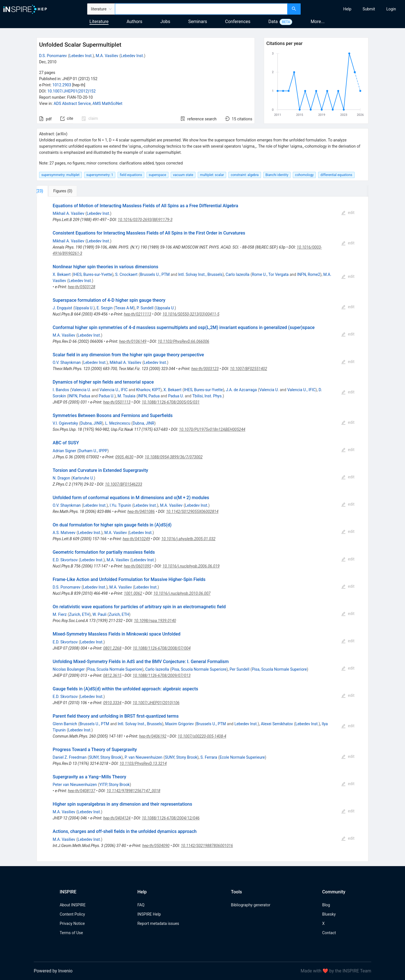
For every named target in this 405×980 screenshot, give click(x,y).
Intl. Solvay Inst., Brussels (201, 274)
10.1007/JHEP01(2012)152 (71, 91)
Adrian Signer (64, 451)
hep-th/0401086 (141, 512)
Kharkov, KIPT (148, 390)
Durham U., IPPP (93, 451)
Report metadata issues (158, 923)
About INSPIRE (73, 905)
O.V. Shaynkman (67, 362)
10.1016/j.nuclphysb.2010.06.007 (182, 593)
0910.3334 (112, 703)
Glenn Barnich (65, 724)
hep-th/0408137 (82, 791)
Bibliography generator (251, 905)
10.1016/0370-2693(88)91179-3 (145, 220)
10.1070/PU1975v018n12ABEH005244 (212, 429)
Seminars (198, 22)
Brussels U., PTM (155, 274)
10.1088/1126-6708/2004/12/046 (171, 818)
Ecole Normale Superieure (242, 757)
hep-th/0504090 (156, 846)
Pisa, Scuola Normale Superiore (115, 669)
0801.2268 (112, 648)
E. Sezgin (104, 308)
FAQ (141, 905)
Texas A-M (124, 308)
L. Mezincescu (118, 423)
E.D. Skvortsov (65, 560)
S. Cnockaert (126, 274)
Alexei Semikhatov (277, 724)
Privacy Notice (72, 923)
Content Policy (72, 914)
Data (273, 22)
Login (391, 9)
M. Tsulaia (127, 396)
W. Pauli (100, 614)
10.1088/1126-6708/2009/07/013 (162, 675)
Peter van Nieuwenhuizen (75, 785)
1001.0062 (133, 593)
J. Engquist (62, 308)
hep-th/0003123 (205, 369)
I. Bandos (61, 390)
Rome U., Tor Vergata (270, 274)
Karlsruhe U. (83, 478)
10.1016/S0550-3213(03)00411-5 (191, 314)
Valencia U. (81, 390)
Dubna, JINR (91, 423)
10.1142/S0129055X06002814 (192, 512)
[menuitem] (347, 9)
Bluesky (329, 914)
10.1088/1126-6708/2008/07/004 (162, 648)
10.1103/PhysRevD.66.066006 (184, 341)
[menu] (354, 9)
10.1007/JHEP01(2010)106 (156, 703)
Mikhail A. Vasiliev (68, 213)
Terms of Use (71, 933)
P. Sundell (145, 308)
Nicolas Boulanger (69, 669)
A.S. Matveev (64, 533)
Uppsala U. (84, 308)
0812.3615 (112, 675)
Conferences (238, 22)
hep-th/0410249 (136, 539)
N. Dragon (61, 478)
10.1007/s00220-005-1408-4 (202, 736)
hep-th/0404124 (117, 818)
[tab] (55, 191)
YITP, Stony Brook (114, 785)
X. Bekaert (62, 274)
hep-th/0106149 (133, 341)
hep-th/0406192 (153, 736)
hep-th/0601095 (137, 566)
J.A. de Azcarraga (241, 390)
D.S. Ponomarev (53, 56)
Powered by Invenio (53, 971)
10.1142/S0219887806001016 (207, 846)
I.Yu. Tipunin (120, 505)
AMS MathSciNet (107, 103)
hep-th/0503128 (82, 287)
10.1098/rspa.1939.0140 (155, 621)
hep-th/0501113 (117, 402)
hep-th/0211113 (138, 314)
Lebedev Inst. (81, 56)
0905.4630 (124, 457)
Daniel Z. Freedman (69, 757)
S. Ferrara (209, 757)
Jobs (165, 22)
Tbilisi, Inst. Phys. (208, 396)
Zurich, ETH (79, 614)
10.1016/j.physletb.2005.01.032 (188, 539)
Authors (134, 22)
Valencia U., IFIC (114, 390)
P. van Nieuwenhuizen (143, 757)
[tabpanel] (202, 529)
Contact (329, 933)
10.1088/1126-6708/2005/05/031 (171, 402)
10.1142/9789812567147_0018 (133, 791)
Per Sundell (239, 669)
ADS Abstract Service (72, 103)
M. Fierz (60, 614)
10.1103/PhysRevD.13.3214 (143, 763)
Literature (99, 22)
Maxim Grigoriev (179, 724)
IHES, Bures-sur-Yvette (93, 274)
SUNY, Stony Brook (105, 757)
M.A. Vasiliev (107, 56)
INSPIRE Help (149, 914)
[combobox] (201, 9)
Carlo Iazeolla (237, 274)
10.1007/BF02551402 (249, 369)
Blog (326, 905)
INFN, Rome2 (309, 274)
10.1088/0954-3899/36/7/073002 (174, 457)
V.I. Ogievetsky (65, 423)
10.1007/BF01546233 (123, 484)
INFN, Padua (79, 396)
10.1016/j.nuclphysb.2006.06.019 (191, 566)
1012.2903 (62, 85)
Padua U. (107, 396)
